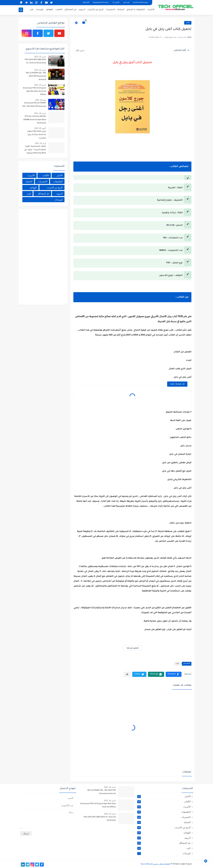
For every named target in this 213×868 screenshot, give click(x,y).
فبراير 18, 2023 (40, 57)
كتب (31, 10)
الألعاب (59, 10)
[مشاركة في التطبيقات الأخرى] (127, 674)
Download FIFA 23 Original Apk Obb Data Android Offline (34, 91)
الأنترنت (151, 10)
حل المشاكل (70, 10)
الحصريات (110, 10)
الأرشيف (86, 3)
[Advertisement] (42, 256)
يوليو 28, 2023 (41, 100)
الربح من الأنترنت (95, 10)
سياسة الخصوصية (101, 3)
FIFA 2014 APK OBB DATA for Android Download (35, 61)
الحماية (121, 10)
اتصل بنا (116, 3)
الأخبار (60, 175)
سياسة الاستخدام (141, 3)
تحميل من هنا (132, 648)
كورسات (39, 10)
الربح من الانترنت (55, 187)
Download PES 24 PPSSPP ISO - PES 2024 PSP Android (34, 105)
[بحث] (21, 10)
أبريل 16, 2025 (40, 143)
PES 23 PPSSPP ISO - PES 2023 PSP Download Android (36, 76)
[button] (174, 674)
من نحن (126, 3)
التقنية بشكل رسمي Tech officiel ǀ (156, 864)
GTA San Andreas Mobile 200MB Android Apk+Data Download (35, 120)
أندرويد (82, 10)
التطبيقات (58, 181)
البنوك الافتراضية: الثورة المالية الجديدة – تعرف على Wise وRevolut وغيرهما (35, 150)
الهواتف (49, 10)
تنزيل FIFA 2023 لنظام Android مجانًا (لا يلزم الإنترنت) (37, 135)
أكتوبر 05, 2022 (40, 128)
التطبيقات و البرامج (136, 10)
